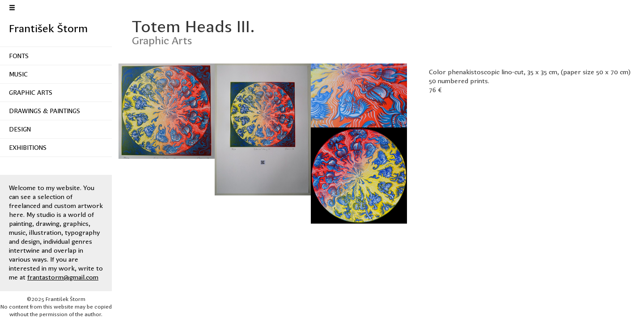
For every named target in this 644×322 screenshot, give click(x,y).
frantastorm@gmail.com (63, 277)
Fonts (19, 56)
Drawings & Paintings (44, 111)
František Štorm (48, 29)
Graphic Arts (31, 93)
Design (20, 129)
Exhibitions (28, 148)
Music (18, 74)
